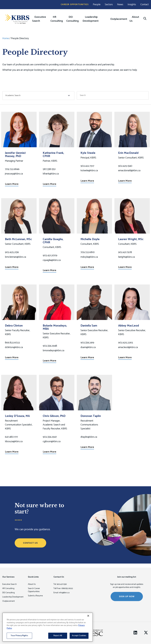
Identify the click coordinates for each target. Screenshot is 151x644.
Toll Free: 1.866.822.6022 (63, 588)
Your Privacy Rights (19, 636)
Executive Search (39, 19)
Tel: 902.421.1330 (60, 584)
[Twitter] (146, 633)
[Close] (88, 616)
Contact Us (30, 543)
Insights (132, 5)
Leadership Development (91, 19)
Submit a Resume (35, 596)
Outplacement (119, 19)
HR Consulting (57, 19)
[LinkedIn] (135, 633)
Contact (145, 5)
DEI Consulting (72, 19)
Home (6, 38)
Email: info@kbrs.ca (61, 593)
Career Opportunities (75, 5)
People (97, 5)
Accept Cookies (79, 636)
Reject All (58, 636)
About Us (134, 19)
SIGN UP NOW (127, 596)
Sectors (109, 5)
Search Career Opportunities (34, 590)
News (120, 5)
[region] (48, 627)
